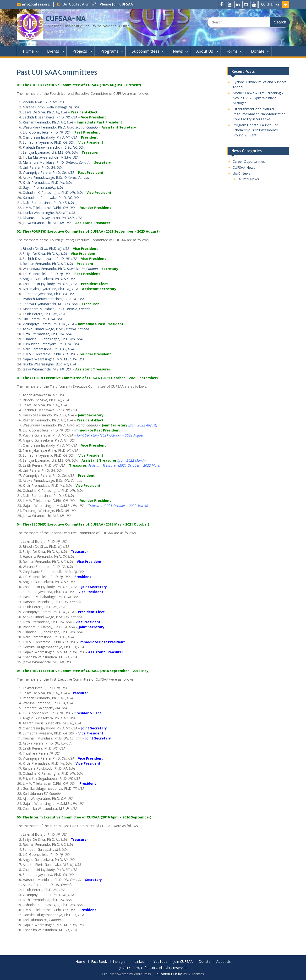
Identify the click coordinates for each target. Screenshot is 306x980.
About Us (205, 51)
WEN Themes (193, 974)
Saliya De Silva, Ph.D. (45, 112)
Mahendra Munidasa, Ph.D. (57, 162)
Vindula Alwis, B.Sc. (44, 102)
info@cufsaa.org (36, 4)
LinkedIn (141, 962)
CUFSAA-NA (66, 19)
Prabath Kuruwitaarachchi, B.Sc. (54, 147)
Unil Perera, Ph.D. (43, 167)
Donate (258, 51)
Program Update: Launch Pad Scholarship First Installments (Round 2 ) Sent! (255, 130)
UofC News (241, 173)
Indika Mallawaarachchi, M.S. (51, 157)
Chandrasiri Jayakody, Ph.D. (50, 137)
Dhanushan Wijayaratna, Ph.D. (52, 218)
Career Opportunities (249, 161)
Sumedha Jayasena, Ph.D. (49, 142)
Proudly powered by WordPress (126, 974)
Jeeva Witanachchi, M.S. (47, 223)
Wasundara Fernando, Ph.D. (60, 127)
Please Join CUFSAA (116, 4)
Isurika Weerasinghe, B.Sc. (49, 213)
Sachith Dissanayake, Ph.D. (50, 117)
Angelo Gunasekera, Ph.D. (49, 279)
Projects (80, 51)
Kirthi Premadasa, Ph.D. (47, 182)
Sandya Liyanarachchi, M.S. (50, 152)
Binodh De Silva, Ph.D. (46, 249)
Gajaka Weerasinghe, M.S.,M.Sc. (54, 359)
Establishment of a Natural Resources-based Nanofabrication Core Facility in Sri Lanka (259, 114)
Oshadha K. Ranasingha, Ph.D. (53, 193)
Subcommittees (146, 51)
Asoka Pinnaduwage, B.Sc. (56, 177)
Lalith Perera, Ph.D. (44, 314)
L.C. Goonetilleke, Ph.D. (47, 132)
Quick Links (270, 4)
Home (28, 51)
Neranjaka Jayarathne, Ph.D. (50, 289)
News (178, 51)
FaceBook (99, 962)
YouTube (160, 962)
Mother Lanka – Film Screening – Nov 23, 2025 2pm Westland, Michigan (258, 98)
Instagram (121, 962)
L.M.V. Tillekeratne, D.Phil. (49, 208)
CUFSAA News (244, 167)
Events (53, 51)
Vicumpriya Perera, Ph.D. (48, 172)
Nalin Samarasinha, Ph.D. (48, 203)
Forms (232, 51)
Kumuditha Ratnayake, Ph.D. (51, 198)
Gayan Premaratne (43, 188)
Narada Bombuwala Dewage (51, 107)
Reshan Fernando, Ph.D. (48, 122)
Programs (109, 51)
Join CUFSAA (183, 962)
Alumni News (249, 179)
